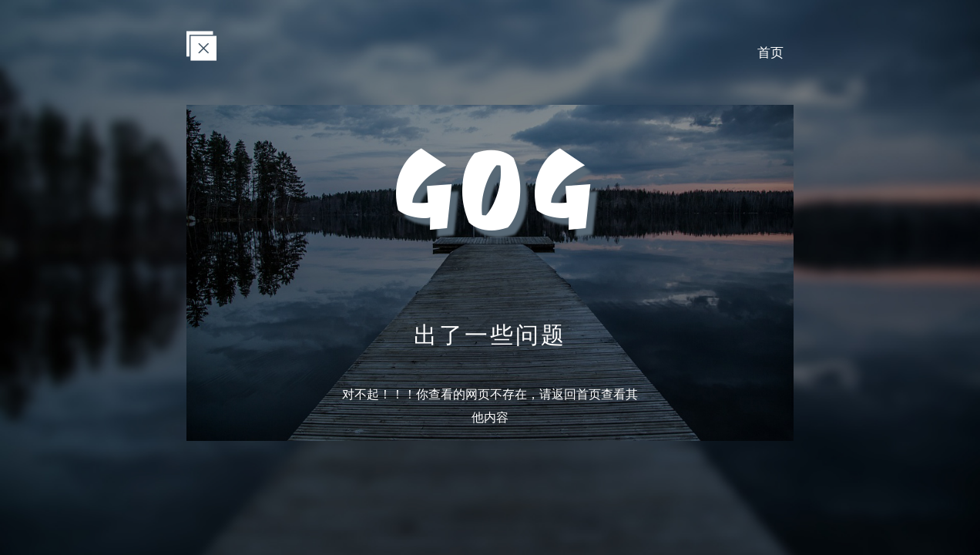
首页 (768, 52)
